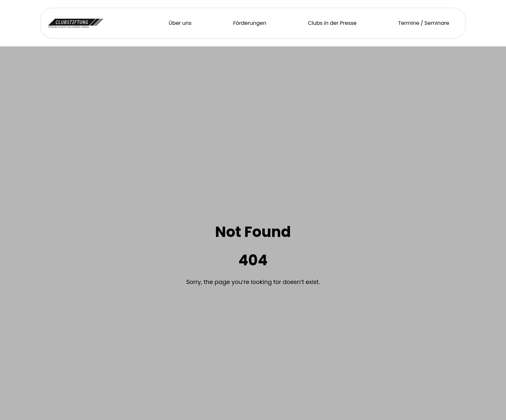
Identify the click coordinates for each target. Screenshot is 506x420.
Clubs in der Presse (332, 23)
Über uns (180, 23)
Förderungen (249, 23)
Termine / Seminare (424, 23)
